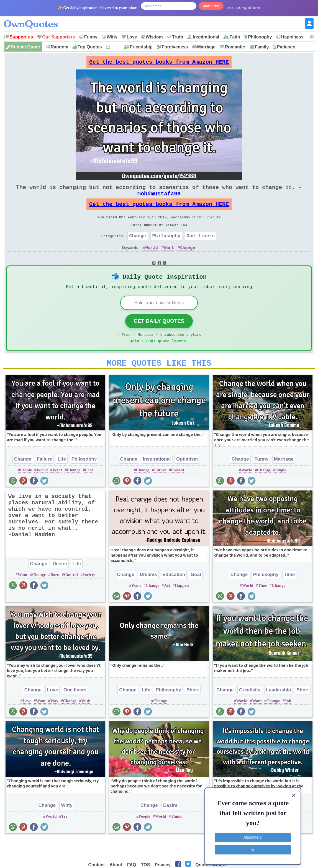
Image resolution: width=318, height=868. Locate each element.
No (253, 847)
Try (64, 835)
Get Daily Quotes (159, 336)
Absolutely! (253, 835)
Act (167, 604)
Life (62, 477)
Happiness (292, 37)
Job (288, 719)
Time (289, 593)
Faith (235, 37)
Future (160, 488)
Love (132, 37)
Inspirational (206, 37)
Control (71, 593)
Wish (86, 719)
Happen (182, 604)
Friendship (141, 47)
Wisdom (154, 37)
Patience (286, 47)
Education (174, 593)
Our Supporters (58, 37)
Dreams (148, 593)
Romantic (235, 47)
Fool (89, 488)
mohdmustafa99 (159, 199)
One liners (201, 247)
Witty (112, 37)
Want (169, 260)
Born (55, 593)
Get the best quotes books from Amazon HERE (159, 64)
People (26, 488)
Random (60, 47)
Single (281, 488)
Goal (196, 593)
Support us (21, 37)
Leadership (279, 708)
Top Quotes (90, 47)
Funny (91, 37)
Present (178, 488)
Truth (178, 37)
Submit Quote (25, 47)
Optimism (187, 477)
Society (89, 593)
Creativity (250, 708)
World (152, 260)
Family (262, 47)
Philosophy (260, 37)
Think (176, 835)
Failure (45, 477)
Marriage (207, 47)
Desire (60, 582)
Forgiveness (175, 47)
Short (193, 708)
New (115, 47)
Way (54, 719)
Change (138, 247)
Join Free (211, 6)
